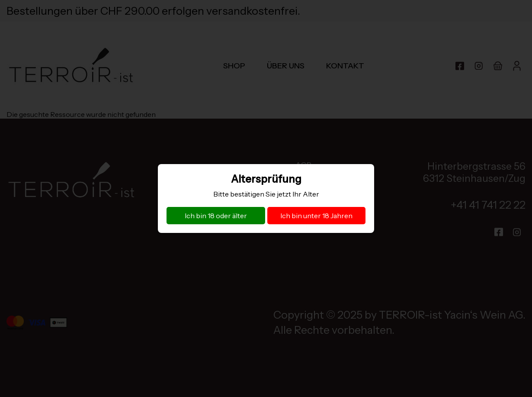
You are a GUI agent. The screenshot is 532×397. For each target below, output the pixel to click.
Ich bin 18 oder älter (216, 216)
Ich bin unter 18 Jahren (316, 216)
